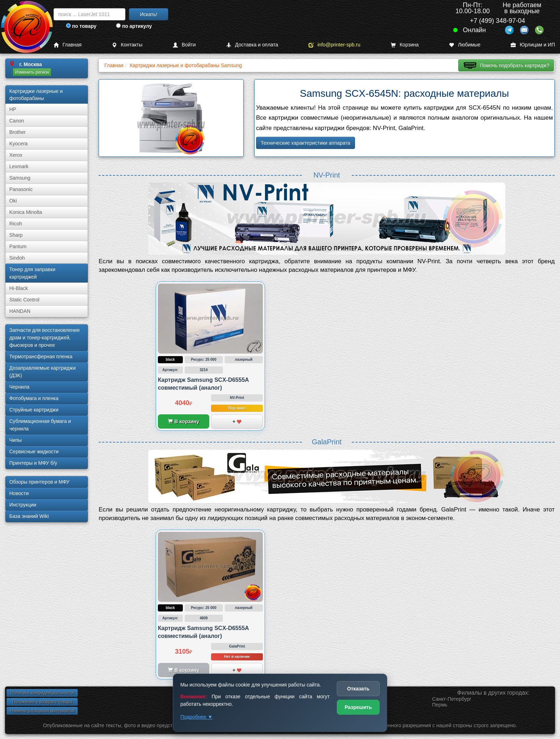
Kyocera (18, 144)
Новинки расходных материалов (42, 711)
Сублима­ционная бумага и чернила (40, 425)
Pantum (18, 246)
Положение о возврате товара (42, 702)
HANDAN (20, 311)
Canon (17, 121)
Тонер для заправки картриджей (32, 273)
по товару (81, 26)
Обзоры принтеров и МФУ (39, 482)
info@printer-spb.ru (334, 45)
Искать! (149, 14)
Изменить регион (32, 72)
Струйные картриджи (34, 410)
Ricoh (16, 224)
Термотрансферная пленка (41, 356)
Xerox (16, 155)
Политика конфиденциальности (42, 693)
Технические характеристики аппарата (306, 143)
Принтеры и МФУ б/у (33, 463)
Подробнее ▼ (196, 717)
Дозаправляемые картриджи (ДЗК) (42, 372)
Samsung (20, 178)
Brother (17, 132)
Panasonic (21, 189)
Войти (184, 45)
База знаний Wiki (29, 516)
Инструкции (23, 505)
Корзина (405, 45)
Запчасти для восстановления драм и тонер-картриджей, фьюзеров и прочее (44, 338)
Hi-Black (19, 288)
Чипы (16, 440)
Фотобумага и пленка (34, 398)
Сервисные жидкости (34, 451)
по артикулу (134, 26)
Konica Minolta (26, 212)
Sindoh (17, 258)
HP (13, 109)
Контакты (127, 45)
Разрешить (358, 707)
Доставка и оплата (252, 45)
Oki (13, 201)
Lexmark (19, 166)
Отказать (358, 689)
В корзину (183, 421)
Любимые (465, 45)
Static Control (24, 300)
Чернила (19, 387)
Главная (67, 45)
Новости (19, 493)
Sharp (16, 235)
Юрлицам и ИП (533, 45)
